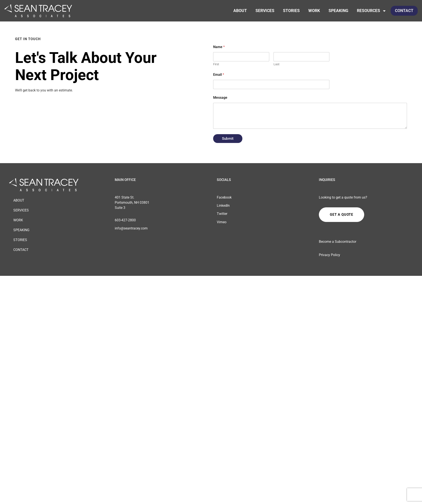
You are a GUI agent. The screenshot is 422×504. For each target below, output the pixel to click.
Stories (291, 11)
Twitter (222, 214)
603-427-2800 (125, 220)
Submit (228, 138)
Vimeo (222, 222)
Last (277, 64)
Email (219, 75)
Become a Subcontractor (338, 242)
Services (265, 11)
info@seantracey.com (131, 228)
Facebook (224, 197)
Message (220, 98)
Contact (404, 11)
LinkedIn (223, 206)
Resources (372, 11)
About (240, 11)
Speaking (338, 11)
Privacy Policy (329, 255)
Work (314, 11)
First (216, 64)
